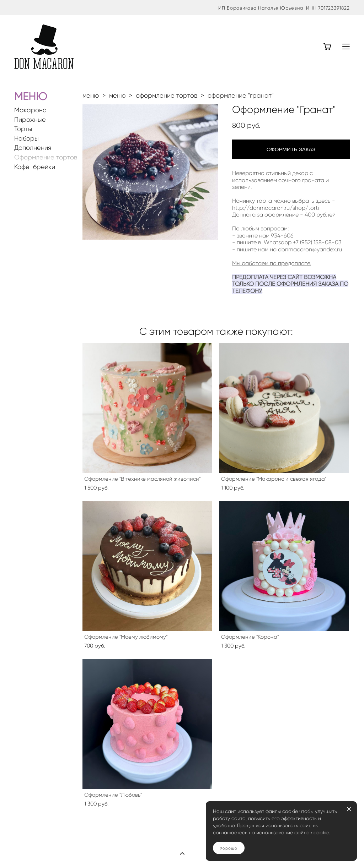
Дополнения (33, 148)
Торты (23, 129)
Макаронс (30, 110)
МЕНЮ (31, 96)
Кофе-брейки (35, 167)
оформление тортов (167, 95)
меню (91, 95)
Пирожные (30, 120)
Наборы (26, 139)
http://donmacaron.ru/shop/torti (275, 208)
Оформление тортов (46, 157)
